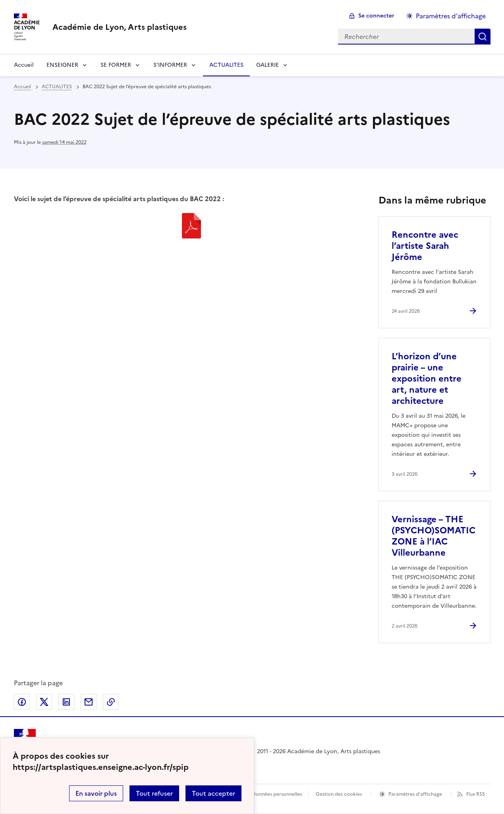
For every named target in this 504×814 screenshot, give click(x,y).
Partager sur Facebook (22, 702)
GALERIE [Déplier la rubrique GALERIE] (267, 65)
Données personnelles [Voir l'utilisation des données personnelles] (277, 794)
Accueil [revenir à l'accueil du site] (24, 65)
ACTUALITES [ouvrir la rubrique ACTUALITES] (57, 87)
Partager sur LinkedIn (66, 702)
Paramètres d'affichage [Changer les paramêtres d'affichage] (451, 16)
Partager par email (89, 702)
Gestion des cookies (339, 794)
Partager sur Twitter (44, 702)
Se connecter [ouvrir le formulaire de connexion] (376, 16)
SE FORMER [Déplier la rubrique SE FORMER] (116, 65)
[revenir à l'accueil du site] (120, 27)
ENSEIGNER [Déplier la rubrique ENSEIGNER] (62, 65)
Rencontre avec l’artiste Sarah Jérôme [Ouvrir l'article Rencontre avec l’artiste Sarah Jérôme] (425, 246)
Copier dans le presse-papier (111, 702)
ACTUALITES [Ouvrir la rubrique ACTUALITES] (226, 65)
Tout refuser (154, 793)
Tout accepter (213, 793)
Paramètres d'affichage (415, 794)
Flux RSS (476, 794)
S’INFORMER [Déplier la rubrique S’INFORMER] (170, 65)
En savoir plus (96, 793)
